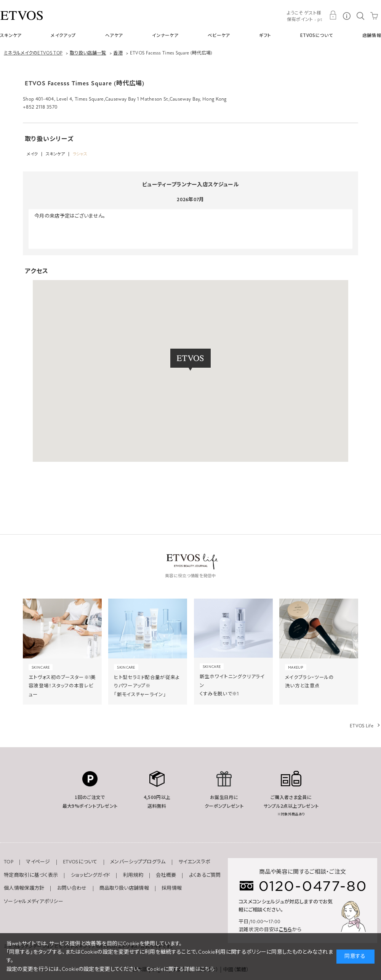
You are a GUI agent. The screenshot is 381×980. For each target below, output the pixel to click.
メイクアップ (63, 35)
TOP (9, 862)
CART (374, 15)
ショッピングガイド (91, 875)
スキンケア (11, 35)
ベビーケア (219, 35)
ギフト (265, 35)
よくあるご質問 (205, 875)
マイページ (38, 862)
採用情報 (172, 888)
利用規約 (133, 875)
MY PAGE (333, 15)
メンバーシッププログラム (138, 862)
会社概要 (166, 875)
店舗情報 (372, 35)
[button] (190, 360)
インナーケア (165, 35)
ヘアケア (114, 35)
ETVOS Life (362, 726)
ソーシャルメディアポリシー (34, 902)
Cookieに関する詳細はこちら (181, 969)
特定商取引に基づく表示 (31, 875)
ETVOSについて (317, 35)
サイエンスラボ (194, 862)
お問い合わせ (72, 888)
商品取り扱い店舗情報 (124, 888)
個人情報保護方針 (24, 888)
